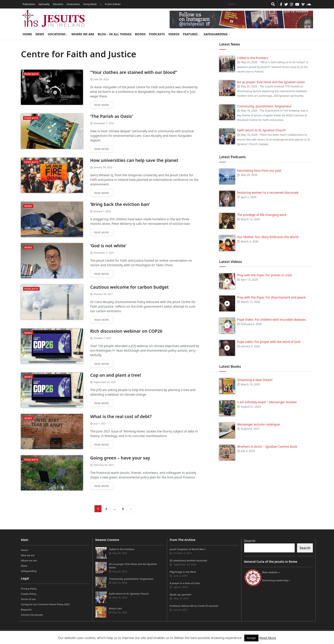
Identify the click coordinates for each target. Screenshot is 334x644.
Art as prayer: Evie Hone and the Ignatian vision (271, 82)
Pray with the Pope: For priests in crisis (265, 275)
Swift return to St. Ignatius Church (261, 130)
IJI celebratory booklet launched (188, 560)
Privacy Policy (29, 589)
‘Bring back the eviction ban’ (120, 204)
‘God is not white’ (108, 246)
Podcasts (157, 34)
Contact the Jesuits (32, 615)
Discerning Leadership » (276, 580)
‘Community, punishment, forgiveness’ (264, 106)
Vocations (58, 34)
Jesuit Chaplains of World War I (188, 549)
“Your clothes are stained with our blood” (134, 72)
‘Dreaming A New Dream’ (255, 380)
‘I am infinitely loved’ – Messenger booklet (267, 402)
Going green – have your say (120, 458)
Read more (102, 105)
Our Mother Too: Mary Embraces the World (268, 237)
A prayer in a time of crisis (185, 583)
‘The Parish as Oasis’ (111, 116)
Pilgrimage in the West (183, 572)
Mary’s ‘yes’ (115, 608)
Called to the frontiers (253, 58)
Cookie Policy (29, 594)
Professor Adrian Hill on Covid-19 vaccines (194, 606)
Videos (174, 34)
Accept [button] (251, 638)
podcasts (31, 74)
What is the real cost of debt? (121, 416)
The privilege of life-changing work (262, 215)
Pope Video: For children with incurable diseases (272, 319)
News (40, 34)
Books (140, 34)
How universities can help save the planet (134, 160)
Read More (268, 638)
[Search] (247, 4)
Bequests (26, 609)
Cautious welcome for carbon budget (129, 287)
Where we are (83, 34)
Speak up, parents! (180, 594)
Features (191, 34)
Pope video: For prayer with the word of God (269, 342)
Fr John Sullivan (113, 4)
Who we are (28, 555)
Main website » (271, 572)
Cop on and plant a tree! (116, 375)
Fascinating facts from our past (259, 170)
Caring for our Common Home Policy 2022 (45, 604)
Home (27, 34)
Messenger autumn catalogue (259, 424)
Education (58, 4)
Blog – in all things (115, 34)
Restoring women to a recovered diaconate (268, 192)
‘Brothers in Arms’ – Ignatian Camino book (267, 447)
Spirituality (44, 4)
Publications (29, 4)
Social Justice (73, 4)
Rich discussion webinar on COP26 (126, 331)
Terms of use (28, 599)
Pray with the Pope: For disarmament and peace (271, 297)
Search (250, 541)
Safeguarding (217, 34)
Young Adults (90, 4)
